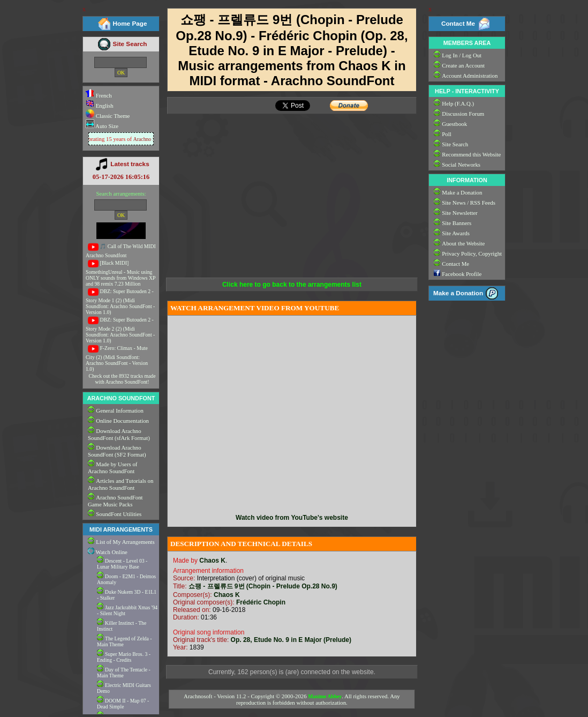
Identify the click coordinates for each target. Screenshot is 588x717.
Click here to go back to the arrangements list (292, 285)
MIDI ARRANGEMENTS (121, 529)
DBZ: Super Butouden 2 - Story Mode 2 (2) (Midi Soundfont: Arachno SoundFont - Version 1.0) (120, 330)
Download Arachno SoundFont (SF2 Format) (117, 451)
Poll (446, 134)
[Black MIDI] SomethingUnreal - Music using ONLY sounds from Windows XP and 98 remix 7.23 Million (120, 273)
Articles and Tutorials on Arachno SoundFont (120, 484)
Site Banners (457, 223)
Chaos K (212, 561)
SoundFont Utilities (119, 514)
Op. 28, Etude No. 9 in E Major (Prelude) (291, 640)
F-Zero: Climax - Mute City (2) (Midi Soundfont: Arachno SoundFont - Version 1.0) (117, 358)
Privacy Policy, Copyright (472, 253)
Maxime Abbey (325, 696)
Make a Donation (462, 192)
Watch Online (108, 552)
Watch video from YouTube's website (292, 518)
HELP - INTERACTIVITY (467, 91)
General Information (119, 410)
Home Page (130, 23)
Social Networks (461, 165)
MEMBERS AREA (467, 43)
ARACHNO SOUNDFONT (121, 398)
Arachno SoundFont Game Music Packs (115, 501)
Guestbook (454, 124)
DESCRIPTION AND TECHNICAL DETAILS (241, 544)
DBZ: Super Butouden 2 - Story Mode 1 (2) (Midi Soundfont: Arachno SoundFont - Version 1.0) (120, 302)
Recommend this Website (471, 154)
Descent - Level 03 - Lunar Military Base (122, 564)
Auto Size (106, 126)
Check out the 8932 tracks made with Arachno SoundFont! (122, 379)
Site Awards (456, 233)
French (99, 95)
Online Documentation (122, 421)
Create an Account (463, 65)
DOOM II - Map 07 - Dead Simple (123, 704)
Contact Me (458, 23)
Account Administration (470, 76)
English (100, 106)
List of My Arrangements (125, 542)
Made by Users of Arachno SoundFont (112, 468)
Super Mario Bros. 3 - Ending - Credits (124, 657)
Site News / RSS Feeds (469, 203)
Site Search (130, 44)
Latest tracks (130, 164)
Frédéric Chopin (261, 602)
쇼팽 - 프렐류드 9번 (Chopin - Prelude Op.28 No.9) (263, 586)
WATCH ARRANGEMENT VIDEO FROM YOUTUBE (255, 308)
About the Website (463, 243)
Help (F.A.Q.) (458, 103)
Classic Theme (112, 116)
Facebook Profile (462, 274)
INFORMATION (467, 180)
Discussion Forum (463, 114)
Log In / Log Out (462, 55)
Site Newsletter (459, 213)
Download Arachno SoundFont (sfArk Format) (119, 434)
